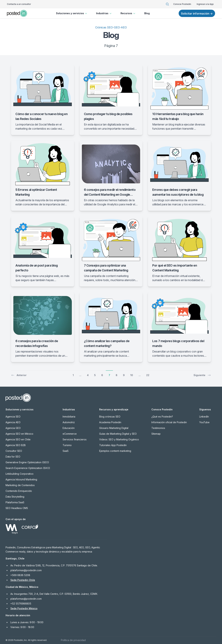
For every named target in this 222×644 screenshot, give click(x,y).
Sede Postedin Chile (23, 580)
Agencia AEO (13, 422)
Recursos (128, 13)
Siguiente (202, 375)
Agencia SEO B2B (16, 445)
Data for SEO (13, 457)
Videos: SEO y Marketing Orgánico (119, 439)
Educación (69, 428)
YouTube (204, 422)
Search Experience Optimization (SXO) (28, 468)
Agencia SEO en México (19, 434)
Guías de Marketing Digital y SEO (118, 434)
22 (148, 375)
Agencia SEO (13, 417)
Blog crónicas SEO (110, 417)
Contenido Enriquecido (19, 491)
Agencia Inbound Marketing (21, 479)
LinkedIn (204, 417)
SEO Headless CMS (17, 508)
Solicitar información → (197, 14)
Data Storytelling (15, 497)
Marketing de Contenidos (20, 485)
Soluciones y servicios (72, 13)
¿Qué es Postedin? (162, 417)
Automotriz (69, 422)
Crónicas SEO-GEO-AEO (111, 27)
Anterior (19, 375)
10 (132, 375)
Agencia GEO (13, 428)
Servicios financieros (75, 439)
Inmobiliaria (69, 417)
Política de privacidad (73, 640)
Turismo (67, 445)
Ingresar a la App (205, 4)
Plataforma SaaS (15, 502)
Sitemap (156, 434)
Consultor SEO (14, 451)
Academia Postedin (110, 422)
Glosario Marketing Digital (114, 428)
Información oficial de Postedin (169, 422)
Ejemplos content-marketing (115, 451)
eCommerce (70, 434)
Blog (147, 13)
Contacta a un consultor (19, 4)
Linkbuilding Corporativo (20, 474)
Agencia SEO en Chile (18, 439)
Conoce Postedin (182, 4)
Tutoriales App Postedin (113, 445)
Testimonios (158, 428)
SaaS (66, 451)
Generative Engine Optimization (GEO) (27, 462)
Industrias (104, 13)
